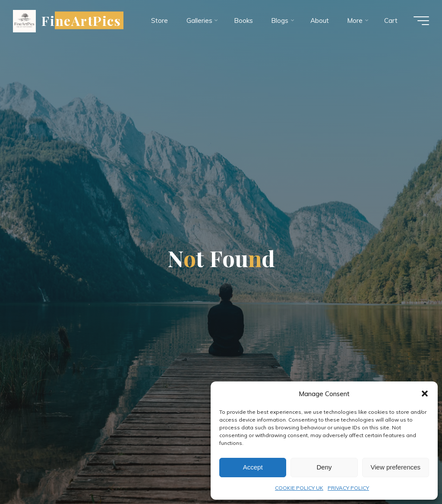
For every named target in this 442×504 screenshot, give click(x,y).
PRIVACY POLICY (348, 488)
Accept (253, 467)
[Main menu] (421, 21)
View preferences (396, 467)
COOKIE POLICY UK (299, 488)
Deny (324, 467)
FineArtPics (81, 20)
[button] (425, 394)
